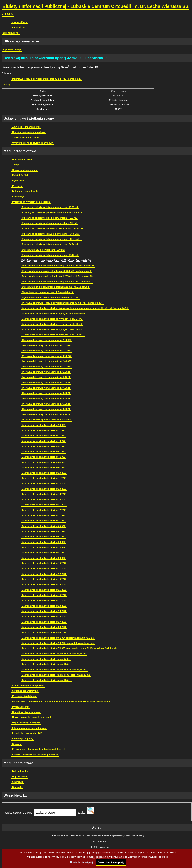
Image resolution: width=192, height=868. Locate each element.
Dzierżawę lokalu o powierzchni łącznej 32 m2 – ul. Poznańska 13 (47, 79)
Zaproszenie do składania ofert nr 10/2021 (44, 473)
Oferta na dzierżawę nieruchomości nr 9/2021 (46, 414)
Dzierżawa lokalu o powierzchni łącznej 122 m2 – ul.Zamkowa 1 (55, 287)
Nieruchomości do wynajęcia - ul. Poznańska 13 (47, 292)
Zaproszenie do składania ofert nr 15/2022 (44, 590)
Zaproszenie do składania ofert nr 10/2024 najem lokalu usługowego (58, 643)
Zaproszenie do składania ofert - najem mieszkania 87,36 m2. (54, 670)
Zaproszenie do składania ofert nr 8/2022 (44, 553)
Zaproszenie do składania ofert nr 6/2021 (44, 452)
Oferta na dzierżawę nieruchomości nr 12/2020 (47, 351)
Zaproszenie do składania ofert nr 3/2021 (44, 436)
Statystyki (18, 782)
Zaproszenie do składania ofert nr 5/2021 (44, 446)
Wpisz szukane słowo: (19, 812)
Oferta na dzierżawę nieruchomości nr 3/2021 (46, 383)
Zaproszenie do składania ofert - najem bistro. (46, 664)
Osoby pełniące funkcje (25, 170)
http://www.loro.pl (12, 50)
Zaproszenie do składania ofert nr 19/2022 (44, 611)
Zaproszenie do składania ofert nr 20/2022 (44, 616)
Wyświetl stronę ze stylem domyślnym (33, 143)
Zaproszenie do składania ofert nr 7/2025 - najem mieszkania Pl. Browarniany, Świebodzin (70, 648)
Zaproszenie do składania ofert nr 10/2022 (44, 563)
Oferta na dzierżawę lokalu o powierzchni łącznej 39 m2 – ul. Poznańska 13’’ (62, 303)
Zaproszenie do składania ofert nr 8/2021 (44, 462)
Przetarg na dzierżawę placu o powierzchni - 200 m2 (50, 223)
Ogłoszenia (18, 180)
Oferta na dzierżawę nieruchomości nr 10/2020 (47, 340)
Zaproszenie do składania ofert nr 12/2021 (44, 483)
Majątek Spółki (20, 175)
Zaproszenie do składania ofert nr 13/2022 (44, 579)
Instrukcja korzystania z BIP (27, 733)
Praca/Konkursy (21, 707)
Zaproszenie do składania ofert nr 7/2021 (44, 457)
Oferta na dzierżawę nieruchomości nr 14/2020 (47, 361)
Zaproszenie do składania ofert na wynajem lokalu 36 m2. (52, 329)
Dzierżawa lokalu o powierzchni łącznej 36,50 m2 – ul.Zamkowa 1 (56, 271)
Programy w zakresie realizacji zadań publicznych (39, 749)
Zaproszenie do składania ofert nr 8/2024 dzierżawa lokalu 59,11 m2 (58, 638)
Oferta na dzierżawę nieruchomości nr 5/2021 (46, 393)
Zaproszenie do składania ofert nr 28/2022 (44, 627)
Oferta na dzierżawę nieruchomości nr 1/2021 (46, 372)
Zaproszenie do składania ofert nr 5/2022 (44, 537)
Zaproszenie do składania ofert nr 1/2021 (44, 425)
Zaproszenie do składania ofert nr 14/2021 (44, 494)
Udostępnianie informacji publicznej (31, 717)
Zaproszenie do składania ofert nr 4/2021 (44, 441)
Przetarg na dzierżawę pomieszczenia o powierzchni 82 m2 (53, 212)
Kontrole (17, 744)
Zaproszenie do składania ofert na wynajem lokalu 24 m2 (52, 319)
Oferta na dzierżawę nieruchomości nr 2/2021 (46, 377)
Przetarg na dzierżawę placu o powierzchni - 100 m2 (50, 218)
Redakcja (17, 787)
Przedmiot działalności (24, 696)
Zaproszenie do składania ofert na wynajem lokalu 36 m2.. (53, 335)
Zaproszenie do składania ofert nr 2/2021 (44, 430)
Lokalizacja (18, 196)
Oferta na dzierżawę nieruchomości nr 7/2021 (46, 404)
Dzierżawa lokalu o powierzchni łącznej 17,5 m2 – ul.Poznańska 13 (57, 276)
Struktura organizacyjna (25, 691)
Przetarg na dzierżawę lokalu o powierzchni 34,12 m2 (50, 255)
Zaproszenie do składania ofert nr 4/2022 (44, 531)
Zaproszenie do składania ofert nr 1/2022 (44, 515)
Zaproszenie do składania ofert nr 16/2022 (44, 595)
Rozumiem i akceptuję (111, 862)
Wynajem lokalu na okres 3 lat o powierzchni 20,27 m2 (51, 298)
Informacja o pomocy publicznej (29, 728)
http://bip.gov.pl (11, 33)
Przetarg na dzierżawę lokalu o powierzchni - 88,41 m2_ (51, 239)
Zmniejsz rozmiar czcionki (26, 127)
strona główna (20, 22)
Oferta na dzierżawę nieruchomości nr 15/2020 (47, 367)
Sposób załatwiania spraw (26, 712)
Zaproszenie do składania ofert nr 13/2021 (44, 489)
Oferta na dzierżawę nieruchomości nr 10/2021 (47, 420)
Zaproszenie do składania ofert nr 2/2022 (44, 521)
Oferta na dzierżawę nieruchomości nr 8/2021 (46, 409)
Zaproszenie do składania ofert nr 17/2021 (44, 510)
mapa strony (19, 27)
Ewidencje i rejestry (23, 739)
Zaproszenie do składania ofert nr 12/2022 (44, 574)
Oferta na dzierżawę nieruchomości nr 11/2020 (47, 345)
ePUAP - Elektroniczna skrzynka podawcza (35, 755)
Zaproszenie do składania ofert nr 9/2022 (44, 558)
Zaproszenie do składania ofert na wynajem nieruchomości (53, 314)
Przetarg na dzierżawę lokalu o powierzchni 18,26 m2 (50, 207)
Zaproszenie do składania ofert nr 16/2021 (44, 505)
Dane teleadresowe (22, 159)
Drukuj (6, 84)
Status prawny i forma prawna (28, 686)
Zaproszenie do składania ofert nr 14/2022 (44, 584)
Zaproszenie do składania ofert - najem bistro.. (47, 680)
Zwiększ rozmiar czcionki (26, 137)
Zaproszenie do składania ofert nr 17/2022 (44, 600)
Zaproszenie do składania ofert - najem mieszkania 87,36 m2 (54, 654)
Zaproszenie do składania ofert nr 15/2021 (44, 499)
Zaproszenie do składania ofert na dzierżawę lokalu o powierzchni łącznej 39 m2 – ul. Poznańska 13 (75, 308)
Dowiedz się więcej (81, 862)
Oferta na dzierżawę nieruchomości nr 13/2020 (47, 356)
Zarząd (16, 165)
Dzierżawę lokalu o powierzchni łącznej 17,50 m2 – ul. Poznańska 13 (58, 266)
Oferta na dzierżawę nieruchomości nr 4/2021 (46, 388)
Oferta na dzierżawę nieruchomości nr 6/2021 (46, 399)
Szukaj (82, 812)
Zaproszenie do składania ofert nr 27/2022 (44, 622)
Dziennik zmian (20, 771)
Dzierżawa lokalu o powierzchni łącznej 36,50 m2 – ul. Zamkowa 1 (57, 282)
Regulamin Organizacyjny (26, 723)
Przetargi (17, 186)
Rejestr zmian (20, 777)
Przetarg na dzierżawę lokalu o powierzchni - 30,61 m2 (51, 234)
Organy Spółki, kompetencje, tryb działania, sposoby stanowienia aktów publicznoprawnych (61, 701)
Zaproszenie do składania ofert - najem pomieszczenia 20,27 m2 (56, 675)
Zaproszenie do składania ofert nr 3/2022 (44, 526)
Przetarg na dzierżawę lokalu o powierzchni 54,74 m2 (50, 244)
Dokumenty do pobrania (25, 191)
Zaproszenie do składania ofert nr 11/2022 (44, 568)
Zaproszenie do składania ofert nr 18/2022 (44, 606)
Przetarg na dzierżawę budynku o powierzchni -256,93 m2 (52, 228)
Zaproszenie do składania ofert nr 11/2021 (44, 478)
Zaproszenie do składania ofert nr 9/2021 (44, 468)
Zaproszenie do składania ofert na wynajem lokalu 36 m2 (52, 324)
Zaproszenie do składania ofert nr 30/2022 (44, 632)
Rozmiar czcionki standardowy (29, 132)
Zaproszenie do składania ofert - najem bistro (46, 659)
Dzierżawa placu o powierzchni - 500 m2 (43, 250)
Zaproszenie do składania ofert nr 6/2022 (44, 542)
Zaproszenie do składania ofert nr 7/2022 (44, 547)
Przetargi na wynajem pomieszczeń (31, 202)
